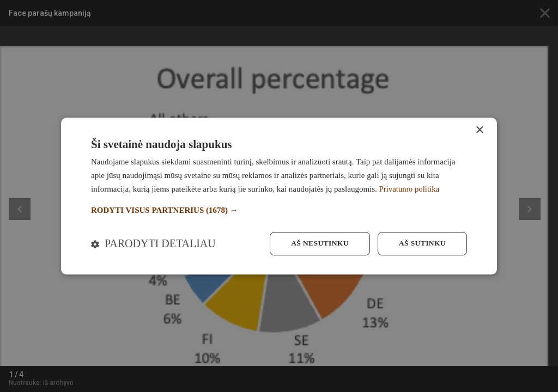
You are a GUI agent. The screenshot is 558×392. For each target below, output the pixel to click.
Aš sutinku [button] (421, 244)
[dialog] (279, 196)
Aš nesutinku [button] (317, 244)
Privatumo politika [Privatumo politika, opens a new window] (410, 188)
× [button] (479, 130)
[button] (279, 210)
